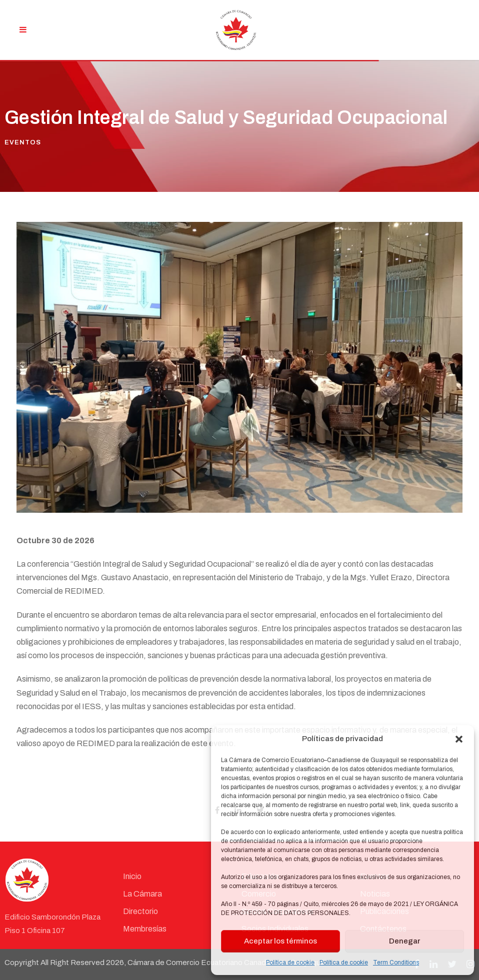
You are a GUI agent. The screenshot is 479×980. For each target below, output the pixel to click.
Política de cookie (290, 963)
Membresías (145, 929)
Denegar (404, 941)
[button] (459, 739)
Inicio (132, 876)
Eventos (23, 142)
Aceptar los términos (280, 941)
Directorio (140, 911)
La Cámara (142, 894)
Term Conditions (396, 963)
